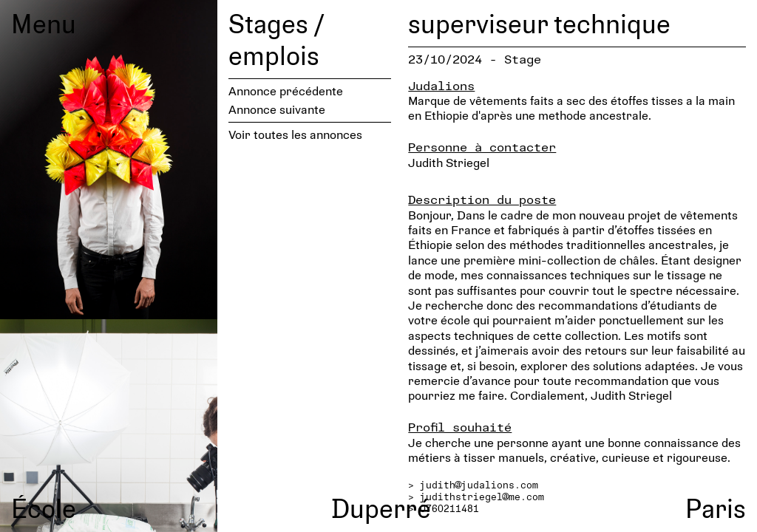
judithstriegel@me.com (482, 497)
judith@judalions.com (479, 485)
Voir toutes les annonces (295, 134)
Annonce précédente (286, 91)
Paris (716, 508)
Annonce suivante (277, 109)
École (44, 508)
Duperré (381, 508)
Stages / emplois (276, 39)
